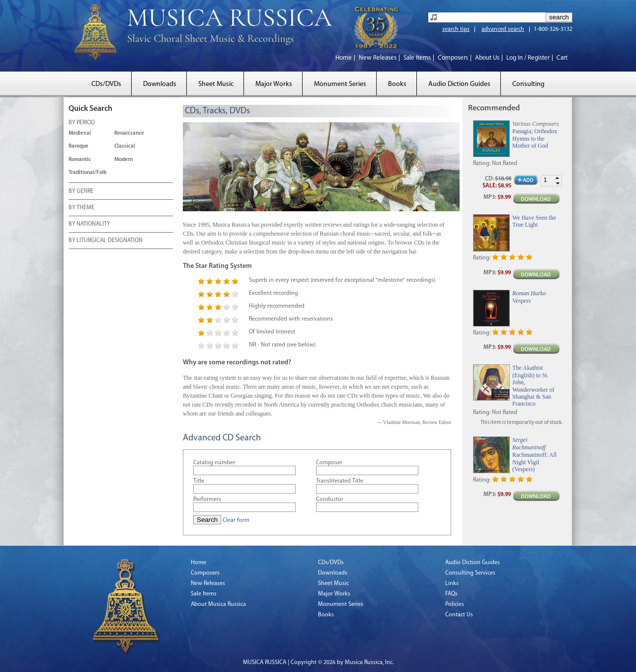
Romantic (80, 160)
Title (199, 481)
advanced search (503, 29)
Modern (123, 160)
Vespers (521, 301)
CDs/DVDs (106, 84)
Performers (207, 500)
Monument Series (340, 84)
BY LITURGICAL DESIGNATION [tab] (106, 241)
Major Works (274, 84)
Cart (562, 58)
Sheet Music (216, 84)
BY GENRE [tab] (81, 192)
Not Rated (505, 164)
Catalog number (214, 463)
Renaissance (129, 133)
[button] (557, 178)
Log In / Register (528, 58)
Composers (453, 58)
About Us (487, 58)
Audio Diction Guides (459, 84)
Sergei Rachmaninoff (529, 443)
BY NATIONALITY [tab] (89, 225)
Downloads (160, 84)
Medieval (80, 133)
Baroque (79, 146)
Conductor (330, 500)
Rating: (482, 164)
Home (344, 58)
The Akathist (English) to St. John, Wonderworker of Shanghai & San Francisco (533, 386)
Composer (329, 463)
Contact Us (459, 615)
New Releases (378, 58)
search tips (456, 29)
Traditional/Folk (88, 173)
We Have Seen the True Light (534, 221)
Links (452, 584)
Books (397, 84)
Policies (455, 604)
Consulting (528, 84)
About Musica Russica (218, 604)
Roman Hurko (529, 293)
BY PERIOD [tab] (82, 123)
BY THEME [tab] (81, 208)
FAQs (451, 594)
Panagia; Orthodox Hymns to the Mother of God (535, 138)
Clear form (236, 520)
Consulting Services (470, 573)
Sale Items (417, 58)
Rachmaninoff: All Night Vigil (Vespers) (534, 462)
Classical (125, 146)
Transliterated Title (340, 481)
